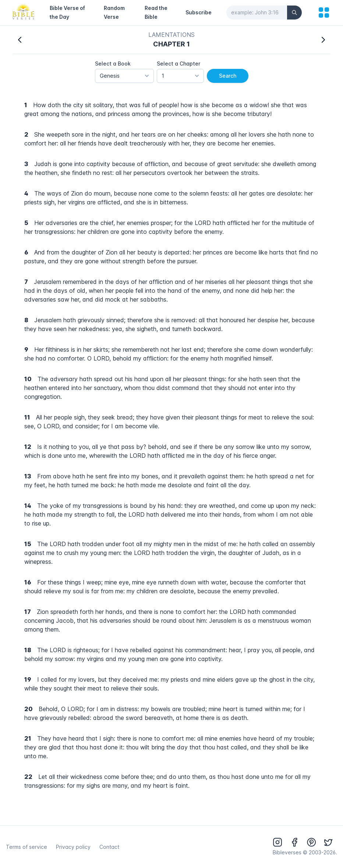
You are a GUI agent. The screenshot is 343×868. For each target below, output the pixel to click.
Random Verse (114, 12)
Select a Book (113, 64)
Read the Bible (156, 12)
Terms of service (26, 847)
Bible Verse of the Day (67, 12)
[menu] (324, 13)
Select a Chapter (178, 64)
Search (228, 76)
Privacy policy (73, 847)
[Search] (294, 13)
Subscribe (199, 12)
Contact (109, 847)
